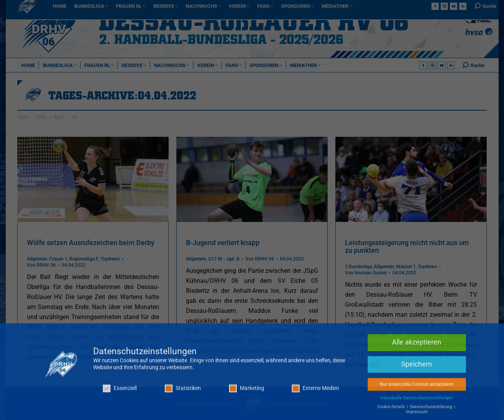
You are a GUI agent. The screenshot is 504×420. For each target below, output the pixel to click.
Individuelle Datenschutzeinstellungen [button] (417, 402)
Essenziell (120, 392)
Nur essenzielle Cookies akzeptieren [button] (417, 388)
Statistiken (183, 392)
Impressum (417, 416)
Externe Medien (316, 392)
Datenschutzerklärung (432, 411)
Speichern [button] (417, 368)
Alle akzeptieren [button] (417, 346)
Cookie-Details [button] (392, 411)
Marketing (247, 392)
